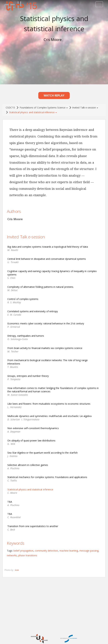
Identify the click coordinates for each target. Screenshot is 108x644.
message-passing (89, 549)
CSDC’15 (10, 106)
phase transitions (28, 554)
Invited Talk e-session (85, 106)
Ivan (17, 569)
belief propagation (23, 549)
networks (12, 554)
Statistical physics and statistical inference (33, 111)
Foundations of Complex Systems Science (44, 106)
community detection (46, 549)
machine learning (69, 549)
